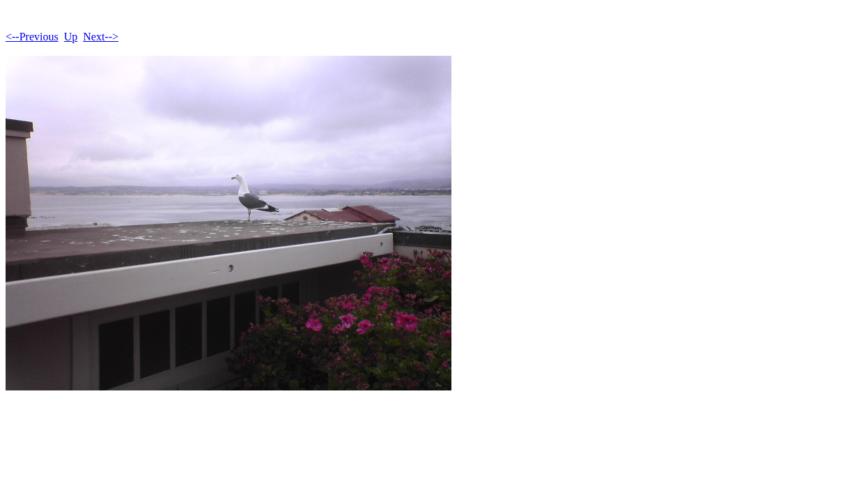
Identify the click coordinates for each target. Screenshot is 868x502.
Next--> (101, 37)
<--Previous (32, 37)
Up (71, 37)
